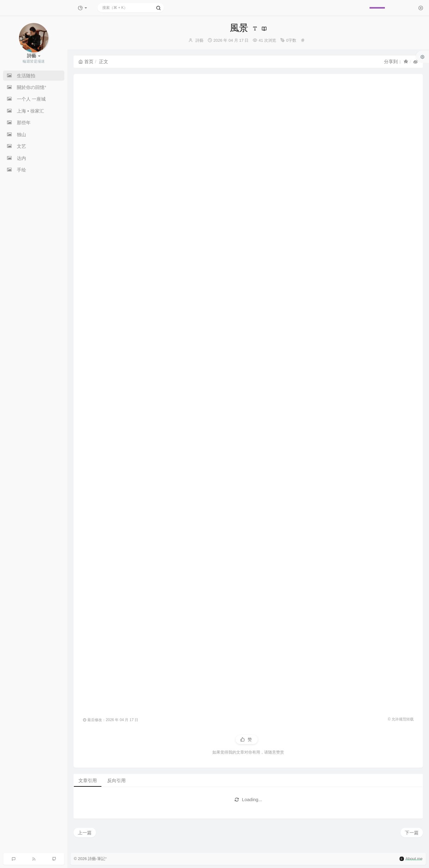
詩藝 (199, 40)
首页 (86, 61)
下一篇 (412, 833)
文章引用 (88, 780)
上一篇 (85, 833)
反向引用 (116, 780)
